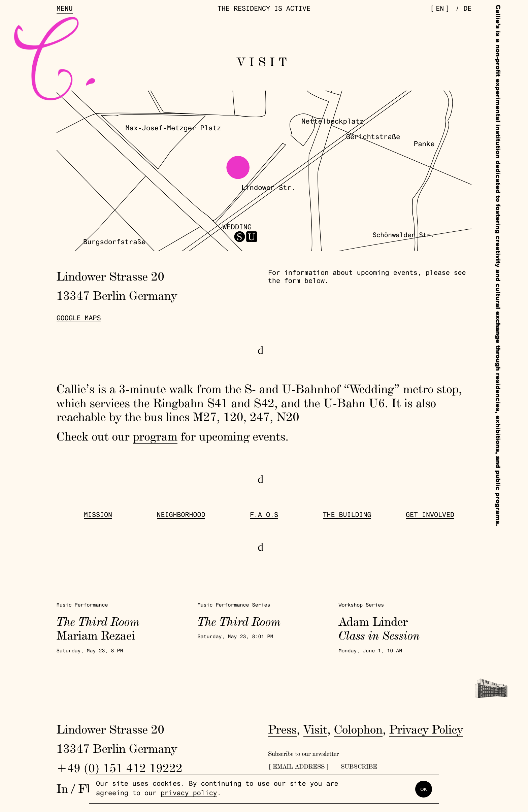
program (155, 436)
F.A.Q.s (264, 516)
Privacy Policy (426, 729)
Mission (98, 516)
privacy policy (189, 794)
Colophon (358, 729)
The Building (347, 516)
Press (282, 729)
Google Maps (79, 319)
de (467, 9)
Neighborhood (181, 516)
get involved (430, 516)
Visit (315, 729)
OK (423, 789)
